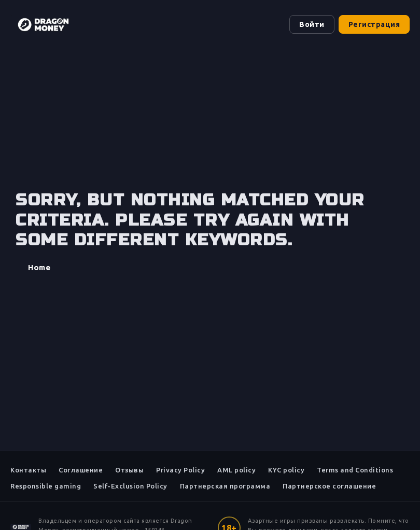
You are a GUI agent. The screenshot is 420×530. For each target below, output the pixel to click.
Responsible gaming (46, 486)
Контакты (28, 470)
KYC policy (286, 470)
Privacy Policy (180, 470)
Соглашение (81, 470)
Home (39, 267)
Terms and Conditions (355, 470)
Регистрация (374, 24)
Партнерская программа (225, 486)
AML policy (236, 470)
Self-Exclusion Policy (130, 486)
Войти (312, 24)
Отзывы (129, 470)
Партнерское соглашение (329, 486)
